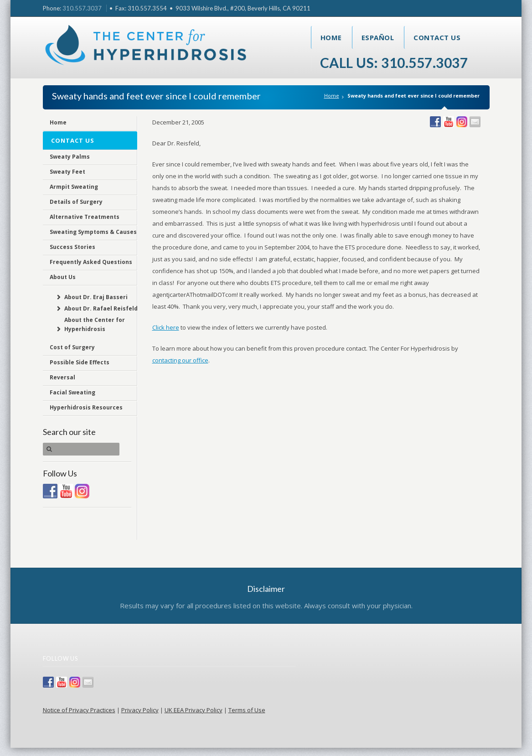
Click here (166, 327)
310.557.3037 (82, 8)
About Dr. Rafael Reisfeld (101, 308)
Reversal (62, 377)
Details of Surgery (76, 202)
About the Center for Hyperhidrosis (94, 324)
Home (331, 37)
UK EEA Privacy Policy (194, 710)
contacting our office (180, 360)
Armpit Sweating (74, 187)
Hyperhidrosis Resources (86, 407)
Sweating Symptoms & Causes (93, 232)
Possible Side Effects (80, 362)
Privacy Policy (140, 710)
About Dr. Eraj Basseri (96, 297)
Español (378, 37)
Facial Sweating (72, 392)
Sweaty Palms (70, 157)
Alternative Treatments (85, 217)
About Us (63, 277)
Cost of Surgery (72, 347)
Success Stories (72, 247)
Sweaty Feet (67, 172)
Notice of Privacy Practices (79, 710)
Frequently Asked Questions (91, 262)
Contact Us (437, 37)
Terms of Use (247, 710)
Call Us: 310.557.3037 (394, 62)
